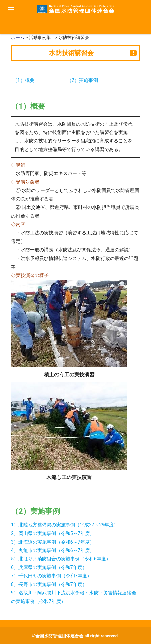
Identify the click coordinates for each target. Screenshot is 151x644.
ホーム (18, 38)
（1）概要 (24, 80)
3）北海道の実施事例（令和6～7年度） (53, 542)
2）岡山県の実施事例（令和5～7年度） (53, 533)
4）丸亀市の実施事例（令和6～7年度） (53, 550)
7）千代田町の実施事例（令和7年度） (51, 576)
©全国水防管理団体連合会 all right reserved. (75, 636)
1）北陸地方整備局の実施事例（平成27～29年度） (65, 525)
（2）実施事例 (82, 80)
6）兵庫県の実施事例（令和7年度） (49, 567)
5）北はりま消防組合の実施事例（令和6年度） (61, 559)
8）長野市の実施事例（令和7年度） (49, 584)
